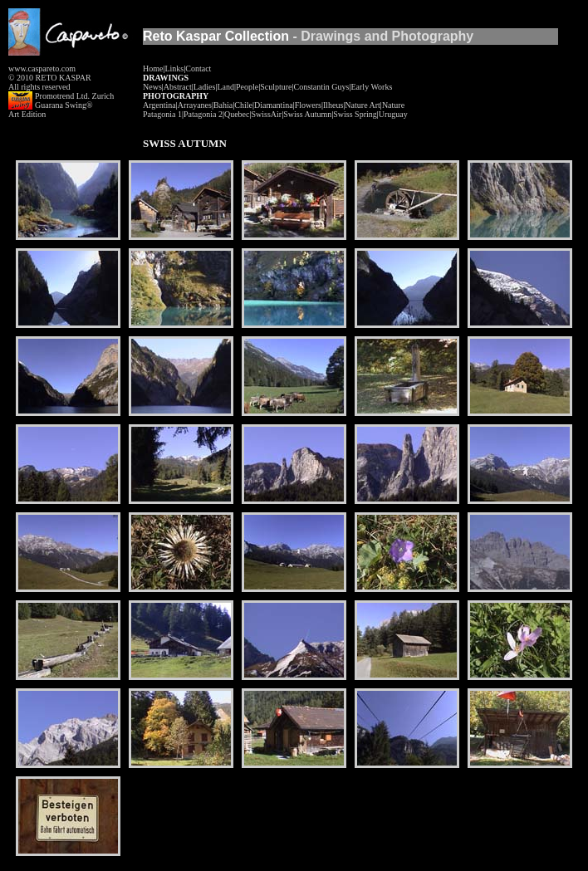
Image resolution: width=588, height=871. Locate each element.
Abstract (178, 87)
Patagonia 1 (162, 114)
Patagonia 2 (203, 114)
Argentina (159, 105)
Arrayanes (195, 105)
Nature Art (363, 105)
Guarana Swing (61, 105)
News (152, 87)
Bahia (223, 105)
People (247, 87)
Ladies (205, 87)
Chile (243, 105)
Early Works (371, 87)
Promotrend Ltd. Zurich (74, 96)
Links (174, 69)
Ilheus (333, 105)
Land (225, 87)
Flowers (308, 105)
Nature (393, 105)
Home (153, 69)
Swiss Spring (355, 114)
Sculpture (276, 87)
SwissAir (266, 114)
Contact (198, 69)
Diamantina (274, 105)
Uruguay (393, 114)
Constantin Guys (322, 87)
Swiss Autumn (307, 114)
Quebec (237, 114)
